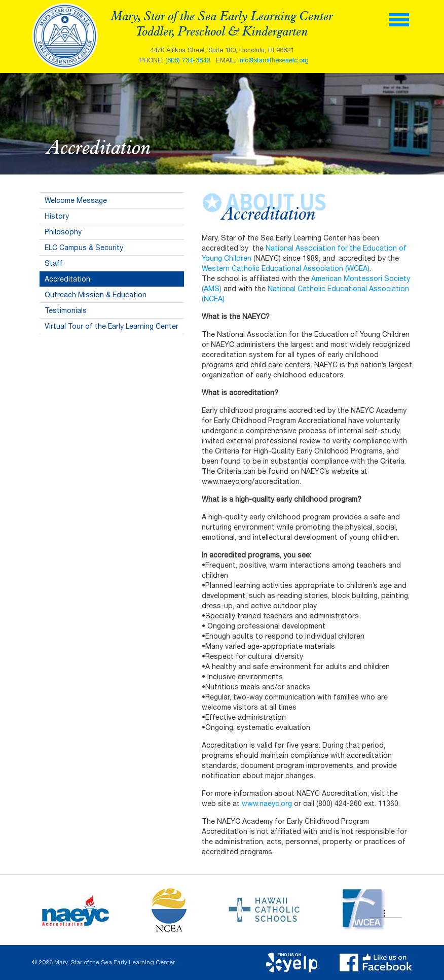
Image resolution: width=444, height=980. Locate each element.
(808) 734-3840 (188, 60)
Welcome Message (76, 200)
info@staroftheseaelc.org (273, 60)
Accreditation (67, 279)
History (57, 216)
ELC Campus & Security (84, 248)
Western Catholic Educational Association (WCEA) (286, 268)
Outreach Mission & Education (96, 295)
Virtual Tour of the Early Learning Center (112, 326)
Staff (54, 263)
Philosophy (63, 232)
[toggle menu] (399, 19)
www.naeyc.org (267, 803)
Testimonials (66, 310)
